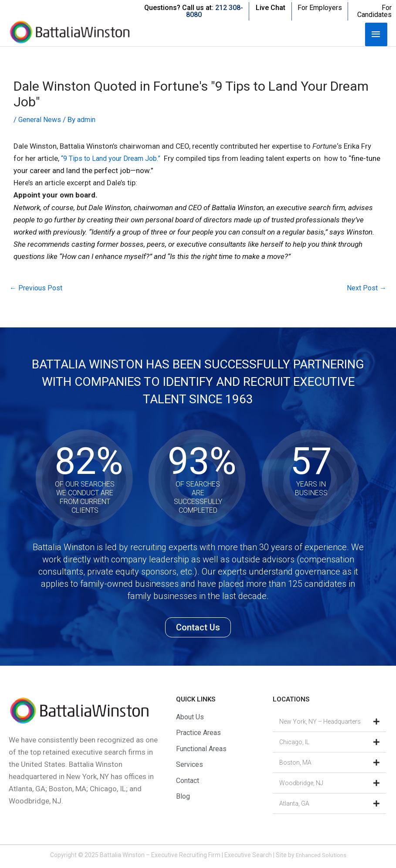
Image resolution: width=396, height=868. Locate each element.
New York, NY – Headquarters (320, 722)
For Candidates (374, 11)
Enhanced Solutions (321, 856)
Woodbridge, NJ (301, 784)
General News (41, 119)
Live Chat (271, 8)
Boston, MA (295, 763)
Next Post (366, 288)
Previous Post (37, 288)
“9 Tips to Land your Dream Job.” (116, 158)
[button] (329, 723)
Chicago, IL (294, 743)
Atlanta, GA (294, 804)
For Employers (320, 8)
